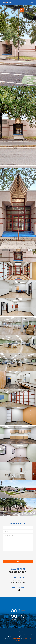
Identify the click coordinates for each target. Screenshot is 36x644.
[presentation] (17, 556)
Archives (18, 641)
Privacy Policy (27, 639)
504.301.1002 (18, 572)
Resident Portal (16, 639)
